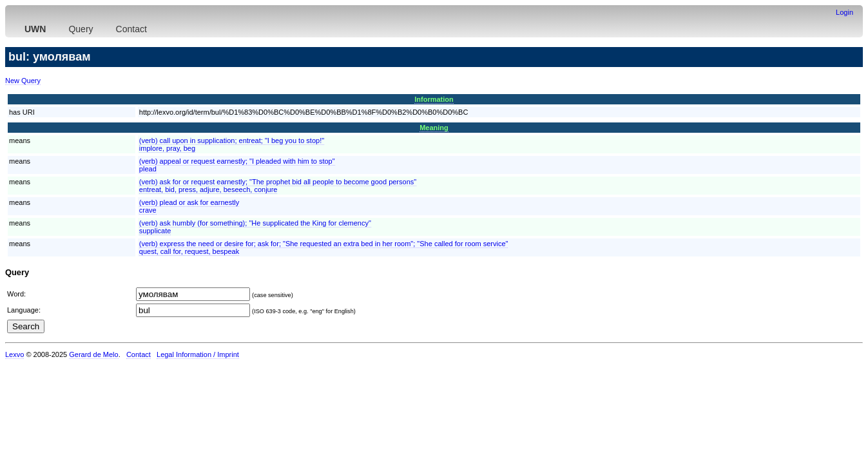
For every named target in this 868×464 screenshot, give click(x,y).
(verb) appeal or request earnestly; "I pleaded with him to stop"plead (237, 165)
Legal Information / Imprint (198, 354)
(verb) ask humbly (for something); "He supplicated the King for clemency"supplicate (255, 227)
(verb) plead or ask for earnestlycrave (189, 206)
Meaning (434, 128)
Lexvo (14, 354)
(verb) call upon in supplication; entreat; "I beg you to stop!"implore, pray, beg (232, 144)
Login (844, 12)
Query (81, 29)
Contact (131, 29)
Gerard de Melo (93, 354)
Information (434, 99)
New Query (23, 81)
